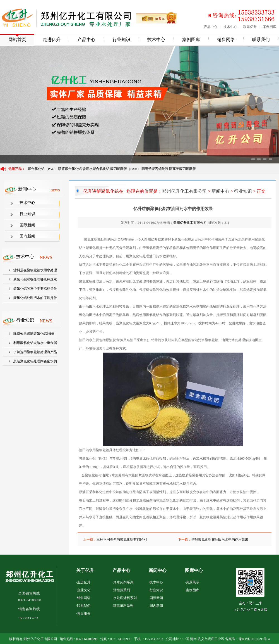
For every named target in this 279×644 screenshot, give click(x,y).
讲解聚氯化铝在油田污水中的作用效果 (220, 540)
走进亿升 (52, 40)
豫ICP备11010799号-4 (254, 639)
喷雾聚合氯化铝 (70, 169)
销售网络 (226, 40)
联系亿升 (250, 27)
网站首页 (17, 40)
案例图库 (270, 27)
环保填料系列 (123, 606)
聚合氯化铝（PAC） (43, 169)
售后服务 (84, 614)
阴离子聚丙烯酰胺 (155, 169)
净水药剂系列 (123, 582)
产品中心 (211, 27)
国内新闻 (27, 236)
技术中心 (230, 27)
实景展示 (193, 582)
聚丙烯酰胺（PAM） (125, 169)
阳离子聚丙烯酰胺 (182, 169)
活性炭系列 (122, 590)
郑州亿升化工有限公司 (184, 191)
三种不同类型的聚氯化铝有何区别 (122, 540)
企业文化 (84, 590)
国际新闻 (27, 225)
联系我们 (261, 40)
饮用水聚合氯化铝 (96, 169)
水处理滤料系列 (125, 598)
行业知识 (121, 40)
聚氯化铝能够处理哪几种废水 (35, 279)
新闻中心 (220, 191)
